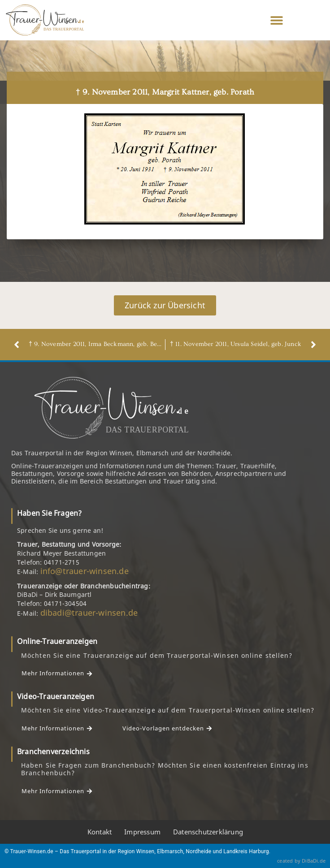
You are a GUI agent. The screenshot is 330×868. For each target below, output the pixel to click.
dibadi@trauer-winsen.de (89, 613)
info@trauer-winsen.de (85, 571)
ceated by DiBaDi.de (301, 861)
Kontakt (100, 832)
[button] (277, 20)
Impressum (142, 832)
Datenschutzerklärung (208, 832)
